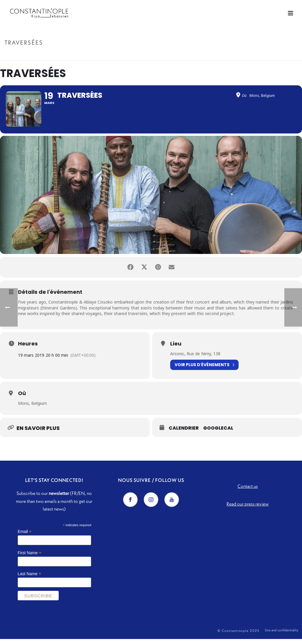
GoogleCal (218, 433)
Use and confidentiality (282, 636)
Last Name (29, 579)
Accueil (263, 55)
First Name (30, 558)
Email (25, 536)
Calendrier (184, 433)
